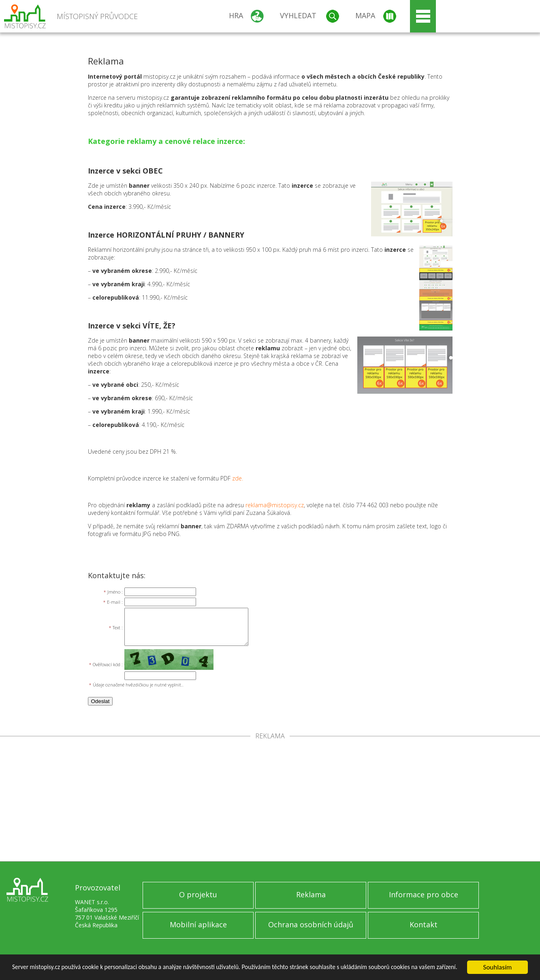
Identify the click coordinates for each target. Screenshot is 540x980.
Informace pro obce (424, 894)
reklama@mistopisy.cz (275, 505)
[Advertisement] (270, 800)
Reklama (311, 894)
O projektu (198, 894)
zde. (238, 478)
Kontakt (424, 924)
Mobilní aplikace (198, 924)
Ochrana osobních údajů (311, 924)
